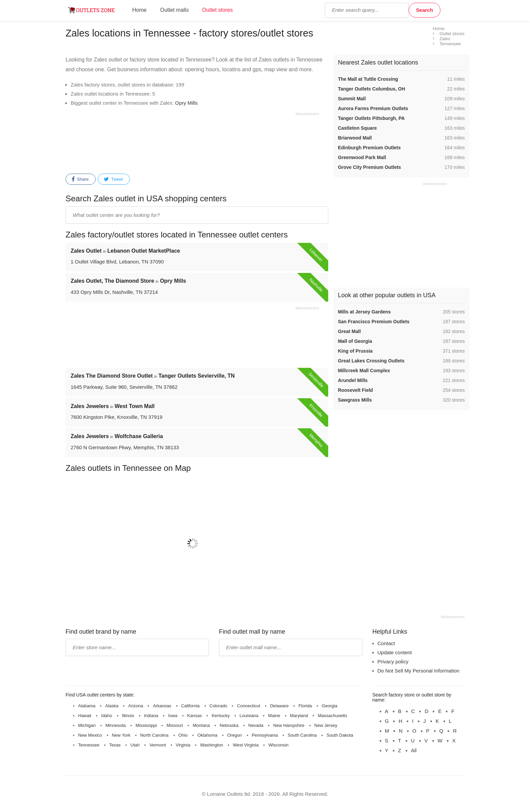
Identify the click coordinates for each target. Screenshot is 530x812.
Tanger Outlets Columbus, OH (372, 89)
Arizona (136, 706)
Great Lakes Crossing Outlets (371, 361)
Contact (386, 643)
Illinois (128, 716)
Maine (274, 716)
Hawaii (85, 716)
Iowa (173, 716)
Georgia (330, 706)
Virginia (183, 745)
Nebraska (229, 725)
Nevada (256, 725)
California (190, 706)
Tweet (113, 179)
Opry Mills (186, 103)
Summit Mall (352, 99)
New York (121, 735)
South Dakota (340, 735)
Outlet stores (218, 10)
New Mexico (90, 735)
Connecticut (249, 706)
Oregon (234, 735)
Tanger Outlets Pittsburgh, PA (371, 118)
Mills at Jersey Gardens (364, 312)
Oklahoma (207, 735)
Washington (212, 745)
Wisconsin (278, 745)
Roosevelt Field (355, 390)
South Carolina (302, 735)
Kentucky (221, 716)
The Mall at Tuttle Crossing (368, 79)
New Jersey (326, 725)
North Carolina (154, 735)
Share (80, 179)
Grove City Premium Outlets (370, 167)
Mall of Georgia (355, 341)
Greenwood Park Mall (362, 157)
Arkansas (162, 706)
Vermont (158, 745)
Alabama (87, 706)
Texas (115, 745)
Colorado (219, 706)
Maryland (299, 716)
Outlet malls (174, 10)
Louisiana (249, 716)
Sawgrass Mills (355, 400)
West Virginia (246, 745)
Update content (395, 652)
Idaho (107, 716)
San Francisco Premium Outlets (374, 322)
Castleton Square (357, 128)
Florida (305, 706)
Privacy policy (393, 662)
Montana (201, 725)
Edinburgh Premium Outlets (369, 148)
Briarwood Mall (355, 138)
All (414, 750)
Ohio (183, 735)
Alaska (112, 706)
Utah (135, 745)
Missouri (175, 725)
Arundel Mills (353, 380)
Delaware (279, 706)
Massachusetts (332, 716)
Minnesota (116, 725)
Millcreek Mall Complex (364, 371)
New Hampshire (289, 725)
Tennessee (89, 745)
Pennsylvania (265, 735)
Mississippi (146, 725)
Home (139, 10)
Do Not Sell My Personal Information (419, 671)
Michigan (87, 725)
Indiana (151, 716)
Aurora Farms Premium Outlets (373, 108)
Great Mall (350, 331)
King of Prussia (355, 351)
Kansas (195, 716)
